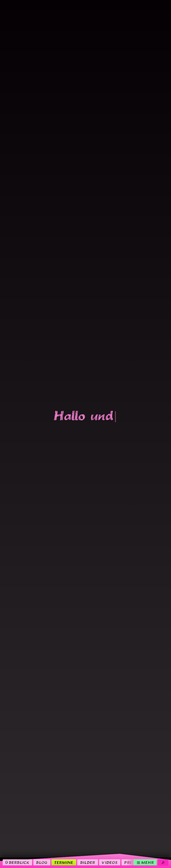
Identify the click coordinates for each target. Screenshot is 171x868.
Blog (42, 863)
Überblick (17, 863)
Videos (110, 863)
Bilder (88, 863)
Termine (64, 863)
